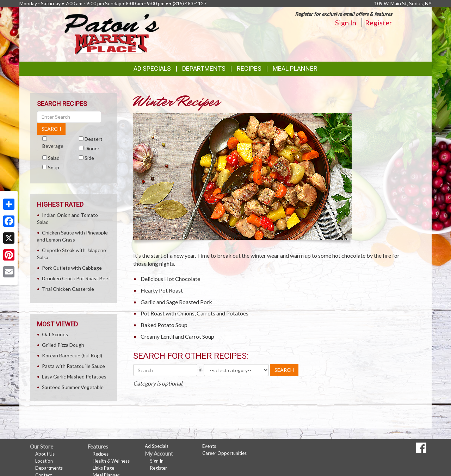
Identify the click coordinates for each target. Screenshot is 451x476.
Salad (54, 158)
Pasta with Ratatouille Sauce (73, 366)
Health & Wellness (111, 461)
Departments (49, 468)
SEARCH (284, 370)
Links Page (103, 468)
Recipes (249, 68)
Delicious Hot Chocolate (170, 279)
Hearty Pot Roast (162, 290)
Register (379, 23)
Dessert (94, 139)
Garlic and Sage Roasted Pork (176, 302)
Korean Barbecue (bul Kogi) (72, 355)
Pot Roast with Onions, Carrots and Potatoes (194, 313)
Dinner (92, 148)
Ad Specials (152, 68)
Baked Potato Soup (164, 325)
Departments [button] (204, 68)
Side (89, 158)
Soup (54, 167)
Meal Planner (295, 68)
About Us (45, 454)
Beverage (53, 146)
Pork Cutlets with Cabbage (72, 268)
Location (44, 461)
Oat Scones (55, 334)
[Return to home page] (112, 34)
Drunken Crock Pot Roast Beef (76, 278)
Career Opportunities (224, 453)
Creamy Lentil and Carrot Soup (177, 336)
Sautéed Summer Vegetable (73, 387)
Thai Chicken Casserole (68, 289)
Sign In (346, 23)
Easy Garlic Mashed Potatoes (74, 377)
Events (209, 446)
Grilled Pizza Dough (63, 345)
